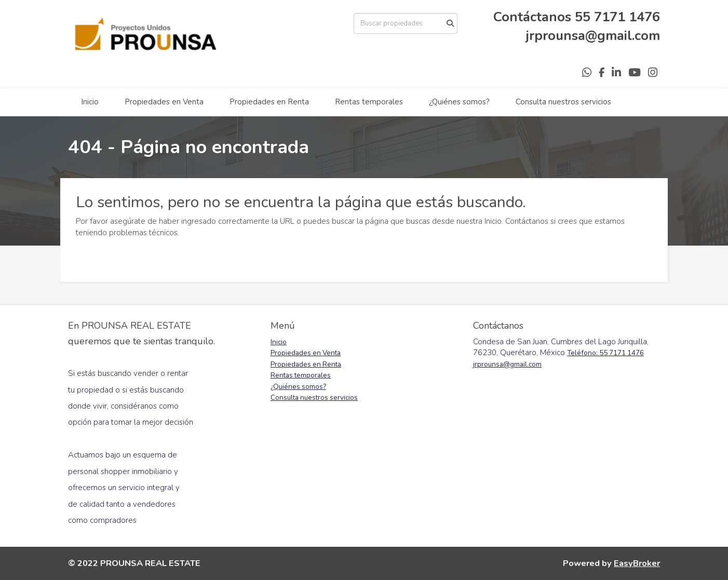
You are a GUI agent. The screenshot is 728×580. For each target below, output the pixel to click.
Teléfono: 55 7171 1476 (605, 353)
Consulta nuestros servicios (563, 102)
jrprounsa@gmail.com (593, 36)
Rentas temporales (369, 102)
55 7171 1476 (617, 17)
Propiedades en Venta (164, 102)
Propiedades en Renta (269, 102)
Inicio (90, 102)
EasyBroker (637, 563)
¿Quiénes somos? (459, 102)
